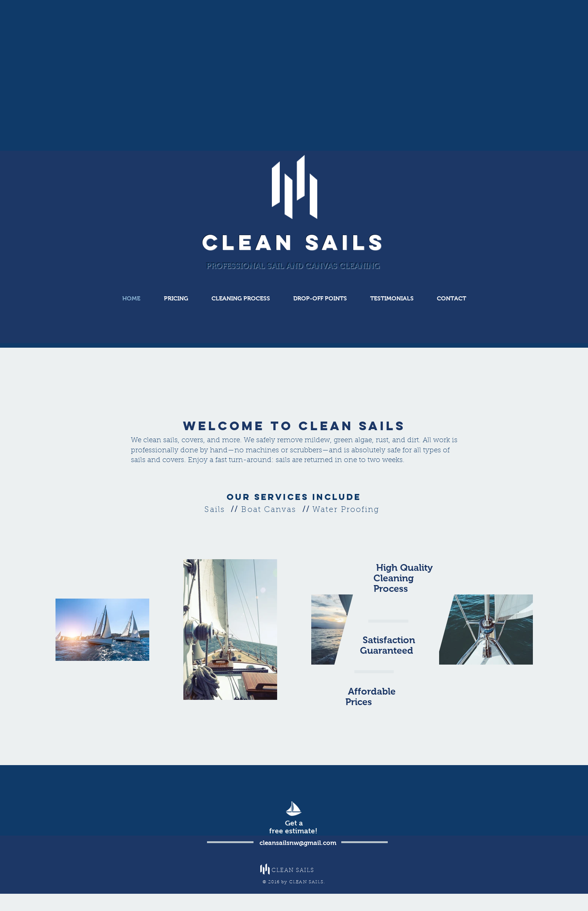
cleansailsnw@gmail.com (298, 843)
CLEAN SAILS (294, 242)
